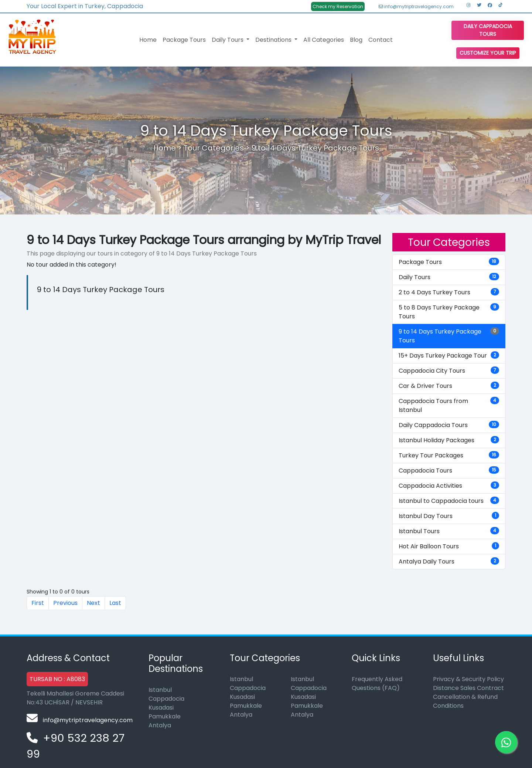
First (38, 603)
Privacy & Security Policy (468, 679)
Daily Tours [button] (228, 40)
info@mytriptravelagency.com (416, 6)
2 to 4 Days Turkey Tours (449, 292)
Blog (356, 40)
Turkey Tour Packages (449, 455)
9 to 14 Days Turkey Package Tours (315, 148)
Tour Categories (214, 148)
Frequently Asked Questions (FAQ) (377, 684)
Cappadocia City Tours (449, 371)
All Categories (324, 40)
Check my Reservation (338, 6)
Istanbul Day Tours (449, 516)
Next (93, 603)
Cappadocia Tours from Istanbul (449, 405)
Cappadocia (166, 699)
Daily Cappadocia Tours (488, 30)
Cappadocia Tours (449, 471)
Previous (65, 603)
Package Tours (184, 40)
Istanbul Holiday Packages (449, 440)
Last (115, 603)
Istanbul (160, 690)
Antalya (160, 725)
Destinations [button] (274, 40)
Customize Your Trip (488, 53)
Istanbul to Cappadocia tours (449, 501)
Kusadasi (161, 708)
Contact (381, 40)
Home (148, 40)
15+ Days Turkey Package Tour (449, 356)
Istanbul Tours (449, 531)
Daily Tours (449, 277)
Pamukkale (165, 716)
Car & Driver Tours (449, 386)
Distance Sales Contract (468, 688)
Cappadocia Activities (449, 486)
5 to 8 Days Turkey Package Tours (449, 312)
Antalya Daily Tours (449, 561)
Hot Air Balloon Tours (449, 546)
